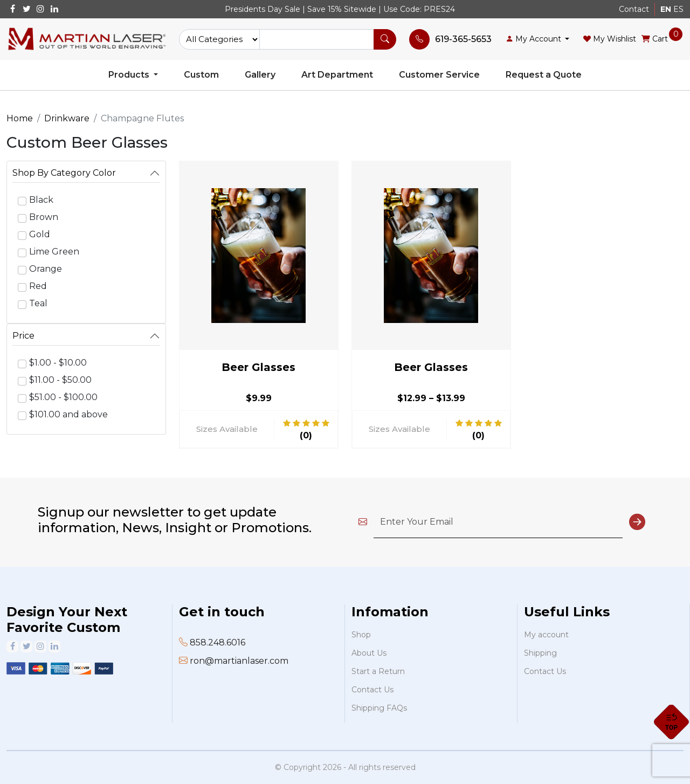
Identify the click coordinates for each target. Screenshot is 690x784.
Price (23, 336)
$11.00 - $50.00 (60, 380)
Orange (46, 269)
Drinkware (67, 118)
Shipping (540, 653)
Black (41, 200)
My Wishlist (610, 39)
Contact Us (372, 690)
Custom (201, 75)
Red (38, 286)
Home (20, 118)
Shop (361, 635)
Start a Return (378, 671)
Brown (44, 217)
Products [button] (130, 75)
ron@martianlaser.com (239, 661)
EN (666, 9)
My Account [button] (534, 39)
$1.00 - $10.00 (58, 363)
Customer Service (439, 75)
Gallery (260, 75)
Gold (40, 234)
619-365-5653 (463, 39)
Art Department (337, 75)
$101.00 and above (68, 414)
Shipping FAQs (379, 708)
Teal (38, 303)
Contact (634, 9)
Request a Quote (544, 75)
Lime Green (54, 252)
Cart (655, 39)
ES (678, 9)
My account (546, 635)
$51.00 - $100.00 (63, 397)
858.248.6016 (218, 642)
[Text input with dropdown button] (317, 39)
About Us (369, 653)
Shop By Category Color (64, 173)
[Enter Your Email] (498, 522)
